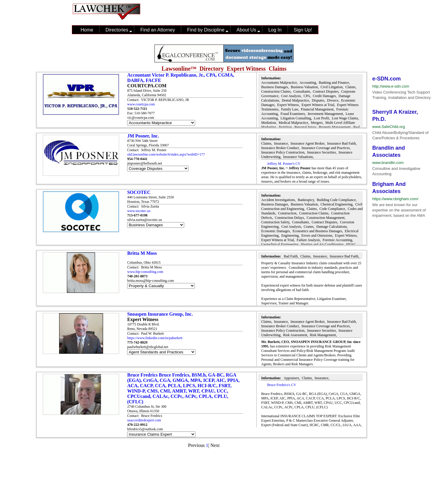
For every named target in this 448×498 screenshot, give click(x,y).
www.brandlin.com (388, 163)
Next (215, 445)
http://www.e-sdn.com (391, 86)
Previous (196, 445)
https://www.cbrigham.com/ (395, 199)
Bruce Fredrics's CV (281, 385)
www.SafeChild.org (389, 127)
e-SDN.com (387, 79)
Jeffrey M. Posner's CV (284, 164)
